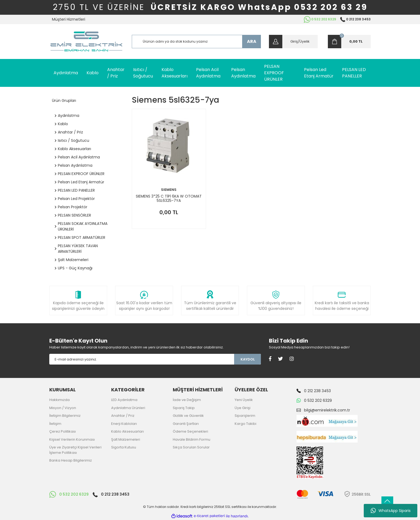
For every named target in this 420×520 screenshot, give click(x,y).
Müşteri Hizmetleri (69, 19)
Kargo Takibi (245, 424)
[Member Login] (293, 42)
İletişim (55, 424)
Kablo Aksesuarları (127, 431)
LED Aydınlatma (124, 400)
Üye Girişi (243, 408)
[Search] (196, 42)
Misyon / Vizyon (63, 408)
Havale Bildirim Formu (192, 439)
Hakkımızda (59, 400)
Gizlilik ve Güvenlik (188, 416)
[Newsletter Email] (142, 359)
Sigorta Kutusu (124, 447)
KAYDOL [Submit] (248, 359)
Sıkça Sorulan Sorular (191, 447)
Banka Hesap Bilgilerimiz (71, 460)
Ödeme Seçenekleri (190, 431)
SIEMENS (169, 190)
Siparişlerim (245, 416)
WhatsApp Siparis (391, 511)
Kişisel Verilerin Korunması (72, 439)
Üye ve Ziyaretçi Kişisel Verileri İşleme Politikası (75, 450)
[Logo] (86, 42)
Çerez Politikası (63, 431)
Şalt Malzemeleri (126, 439)
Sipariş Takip (184, 408)
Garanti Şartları (186, 424)
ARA (252, 41)
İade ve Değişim (187, 400)
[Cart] (349, 42)
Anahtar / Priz (123, 416)
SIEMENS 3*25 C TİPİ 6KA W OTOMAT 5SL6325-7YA (169, 198)
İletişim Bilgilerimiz (65, 416)
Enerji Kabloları (124, 424)
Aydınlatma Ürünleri (128, 408)
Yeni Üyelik (244, 400)
